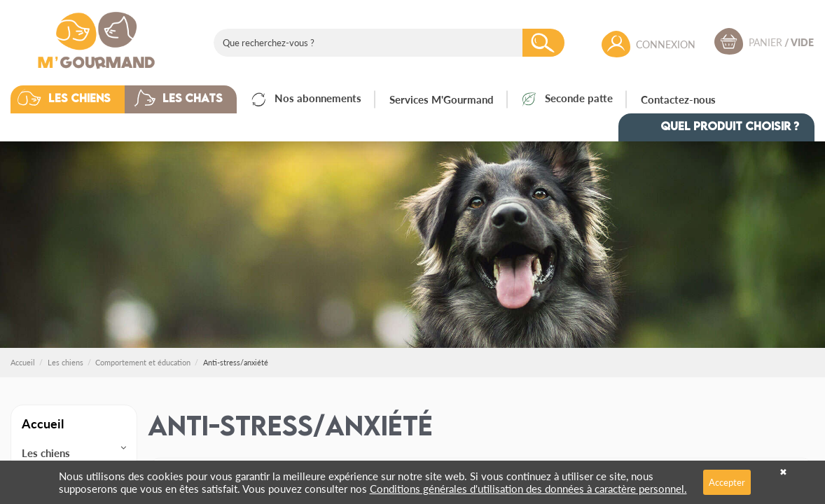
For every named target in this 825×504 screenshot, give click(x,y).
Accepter (727, 482)
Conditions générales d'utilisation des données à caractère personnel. (528, 488)
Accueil (43, 423)
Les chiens (46, 453)
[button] (78, 99)
